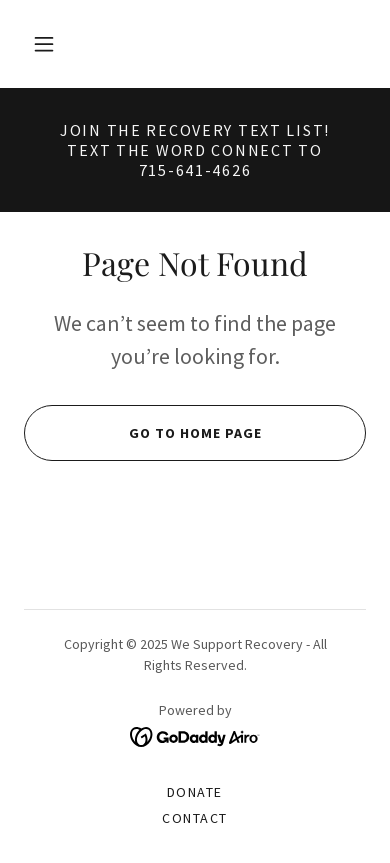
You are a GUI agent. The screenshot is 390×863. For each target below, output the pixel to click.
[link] (195, 736)
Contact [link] (195, 818)
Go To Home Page (142, 433)
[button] (44, 44)
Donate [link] (195, 792)
